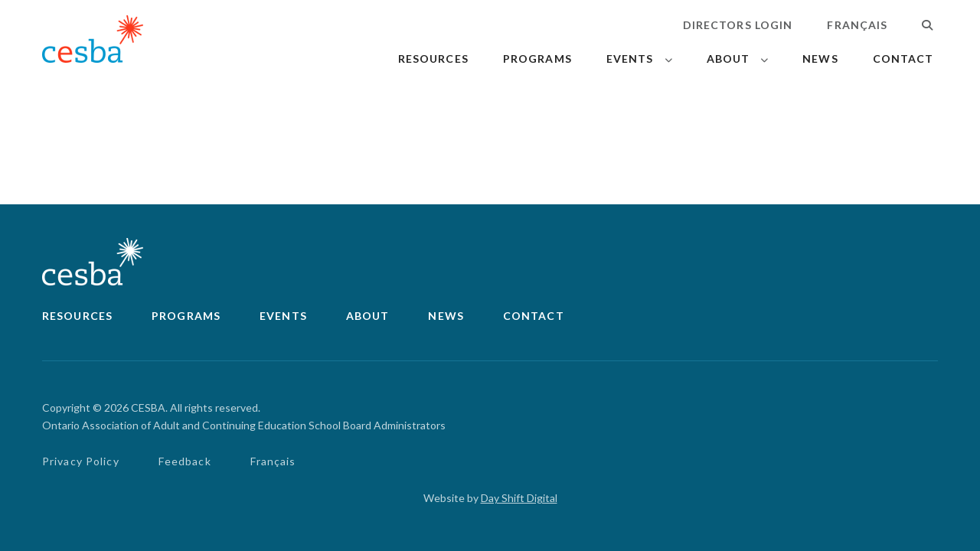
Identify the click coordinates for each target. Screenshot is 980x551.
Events (630, 59)
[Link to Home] (93, 42)
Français (857, 25)
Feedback (185, 461)
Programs (537, 59)
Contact (903, 59)
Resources (433, 59)
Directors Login (738, 25)
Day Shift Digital (519, 498)
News (820, 59)
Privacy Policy (81, 461)
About (728, 59)
